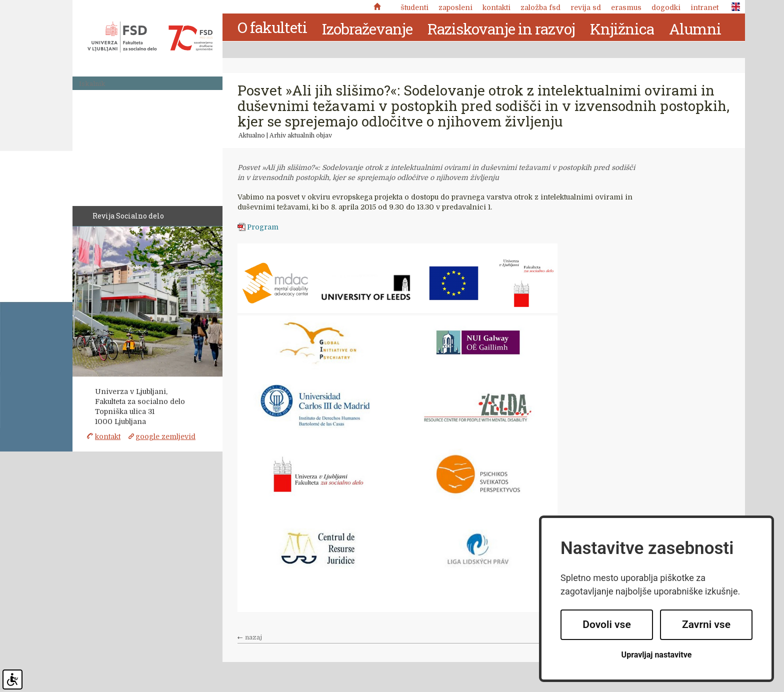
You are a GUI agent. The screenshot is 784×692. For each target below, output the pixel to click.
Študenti (414, 7)
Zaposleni (455, 7)
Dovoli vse (606, 624)
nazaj (253, 637)
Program (263, 227)
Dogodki (666, 7)
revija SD (586, 7)
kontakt (108, 436)
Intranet (704, 7)
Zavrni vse (706, 624)
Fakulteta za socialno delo (150, 37)
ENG (733, 7)
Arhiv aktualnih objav (301, 135)
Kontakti (496, 7)
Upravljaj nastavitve (657, 655)
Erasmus (626, 7)
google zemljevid (165, 436)
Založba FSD (540, 7)
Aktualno (252, 135)
